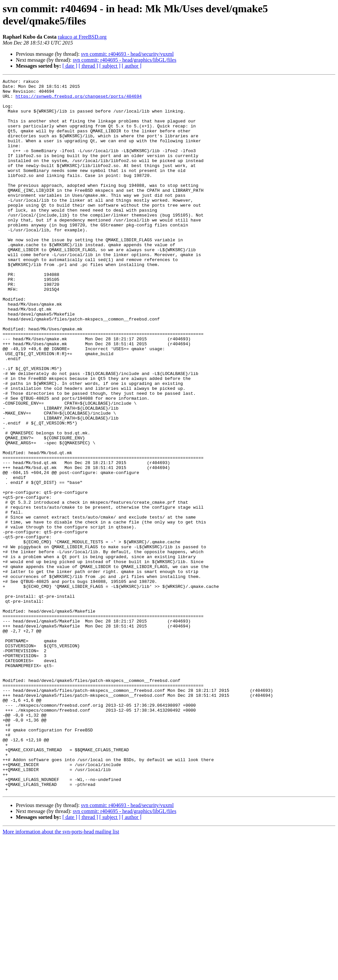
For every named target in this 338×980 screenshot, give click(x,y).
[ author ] (132, 66)
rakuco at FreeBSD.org (82, 37)
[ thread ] (88, 66)
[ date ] (70, 66)
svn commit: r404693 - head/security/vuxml (127, 54)
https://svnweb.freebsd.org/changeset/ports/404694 (79, 100)
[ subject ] (110, 66)
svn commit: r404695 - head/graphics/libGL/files (124, 60)
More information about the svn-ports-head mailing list (61, 974)
